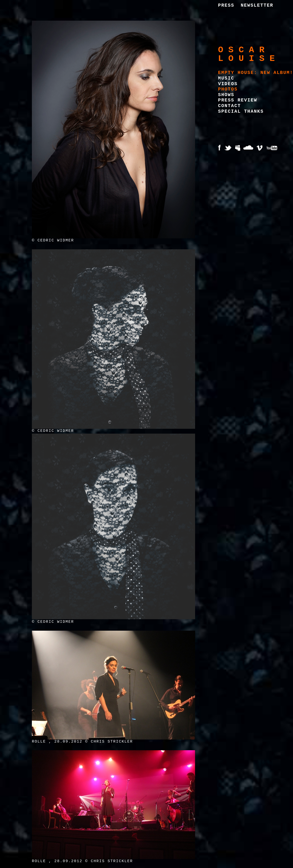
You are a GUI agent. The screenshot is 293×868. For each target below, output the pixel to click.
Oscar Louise (249, 54)
